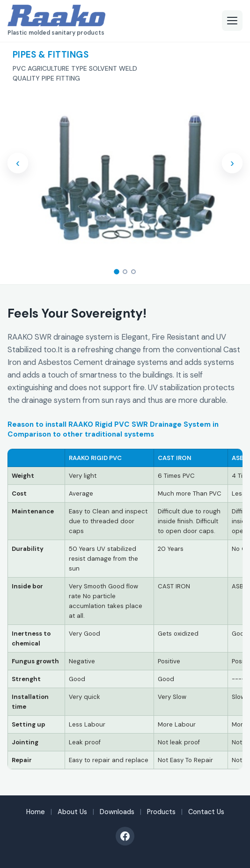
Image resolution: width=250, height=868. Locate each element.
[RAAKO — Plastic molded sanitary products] (56, 21)
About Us (72, 812)
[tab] (117, 272)
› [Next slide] (232, 163)
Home (36, 812)
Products (161, 812)
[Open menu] (232, 21)
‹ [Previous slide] (18, 163)
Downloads (117, 812)
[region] (125, 609)
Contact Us (206, 812)
